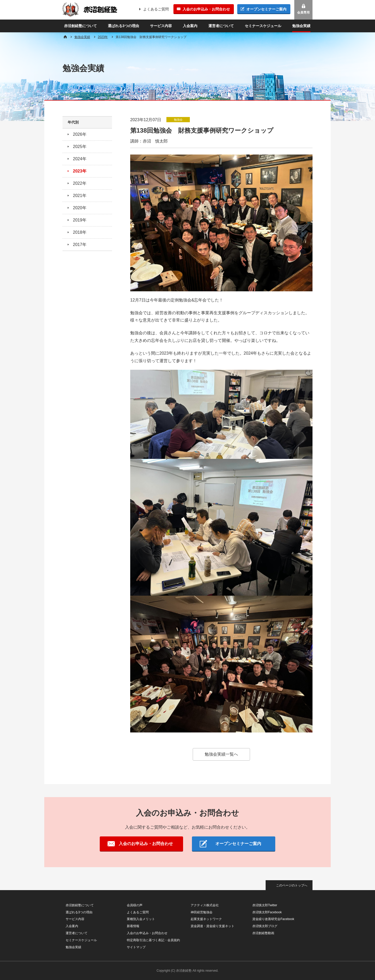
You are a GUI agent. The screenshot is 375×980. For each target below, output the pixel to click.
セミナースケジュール (263, 26)
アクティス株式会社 (205, 905)
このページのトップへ (292, 885)
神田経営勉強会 (202, 912)
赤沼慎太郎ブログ (265, 926)
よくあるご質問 (156, 9)
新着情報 (133, 926)
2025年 (80, 147)
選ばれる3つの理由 (123, 26)
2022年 (80, 183)
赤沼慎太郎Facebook (267, 912)
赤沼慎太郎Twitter (265, 905)
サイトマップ (136, 947)
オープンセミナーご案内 (266, 9)
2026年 (80, 134)
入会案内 (190, 26)
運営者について (221, 26)
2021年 (80, 196)
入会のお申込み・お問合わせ (206, 9)
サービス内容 (161, 26)
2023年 (103, 37)
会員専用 (303, 13)
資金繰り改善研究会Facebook (273, 919)
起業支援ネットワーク (206, 919)
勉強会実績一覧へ (221, 754)
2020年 (80, 208)
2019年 (80, 220)
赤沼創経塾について (80, 26)
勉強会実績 (301, 26)
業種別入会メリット (141, 919)
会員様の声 (135, 905)
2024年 (80, 159)
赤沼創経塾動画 (263, 933)
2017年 (80, 245)
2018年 (80, 232)
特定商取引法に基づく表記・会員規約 (153, 940)
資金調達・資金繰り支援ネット (213, 926)
